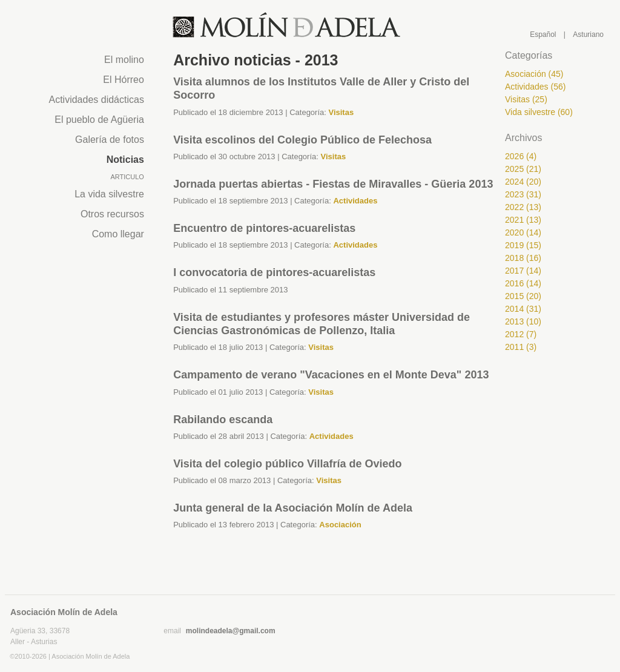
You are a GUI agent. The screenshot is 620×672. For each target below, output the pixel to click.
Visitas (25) (526, 99)
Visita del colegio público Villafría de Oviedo (287, 464)
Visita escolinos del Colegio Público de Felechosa (302, 140)
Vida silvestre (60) (539, 112)
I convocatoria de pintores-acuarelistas (274, 272)
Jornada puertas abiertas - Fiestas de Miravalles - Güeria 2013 (333, 184)
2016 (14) (523, 283)
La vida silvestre (109, 194)
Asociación (340, 525)
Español (543, 35)
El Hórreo (124, 80)
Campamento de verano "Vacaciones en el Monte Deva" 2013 (331, 375)
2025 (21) (523, 169)
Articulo (127, 177)
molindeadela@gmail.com (231, 631)
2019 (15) (523, 245)
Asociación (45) (534, 74)
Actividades (355, 201)
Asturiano (588, 35)
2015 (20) (523, 296)
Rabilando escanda (223, 420)
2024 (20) (523, 182)
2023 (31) (523, 194)
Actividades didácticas (96, 100)
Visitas (341, 112)
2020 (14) (523, 232)
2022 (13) (523, 207)
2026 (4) (521, 156)
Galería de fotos (110, 140)
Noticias (125, 160)
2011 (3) (521, 347)
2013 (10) (523, 321)
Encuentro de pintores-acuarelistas (264, 228)
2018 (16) (523, 258)
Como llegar (118, 234)
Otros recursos (112, 214)
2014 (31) (523, 309)
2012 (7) (521, 334)
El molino (124, 60)
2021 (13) (523, 220)
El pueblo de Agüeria (99, 120)
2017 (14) (523, 271)
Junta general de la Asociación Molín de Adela (293, 508)
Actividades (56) (535, 87)
